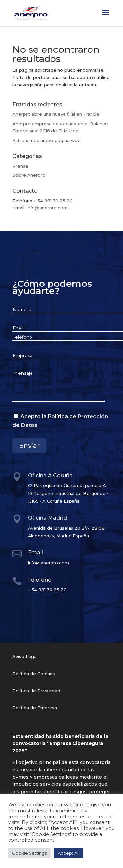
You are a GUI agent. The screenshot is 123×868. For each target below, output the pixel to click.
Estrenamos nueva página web (47, 140)
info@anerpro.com (47, 208)
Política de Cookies (34, 674)
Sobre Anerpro (29, 175)
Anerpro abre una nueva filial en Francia (56, 114)
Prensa (20, 166)
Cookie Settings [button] (29, 853)
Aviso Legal (25, 656)
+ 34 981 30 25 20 (53, 201)
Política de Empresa (35, 708)
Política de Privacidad (36, 691)
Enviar (29, 446)
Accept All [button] (69, 853)
